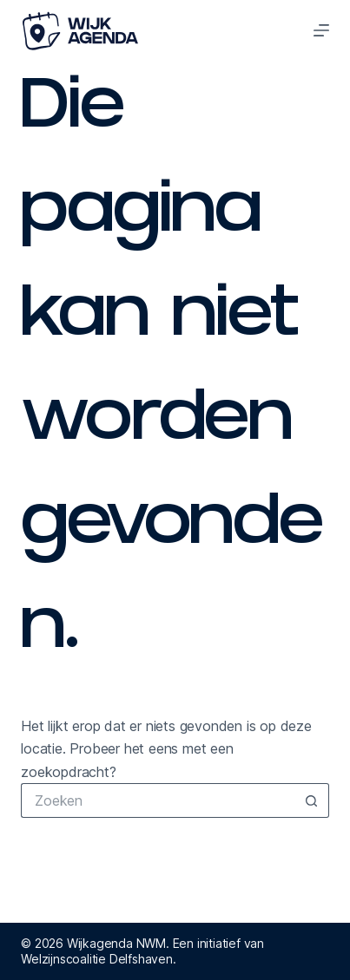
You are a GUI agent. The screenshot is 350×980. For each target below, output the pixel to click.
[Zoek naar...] (158, 800)
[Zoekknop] (312, 800)
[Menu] (321, 30)
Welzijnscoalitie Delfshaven (97, 959)
